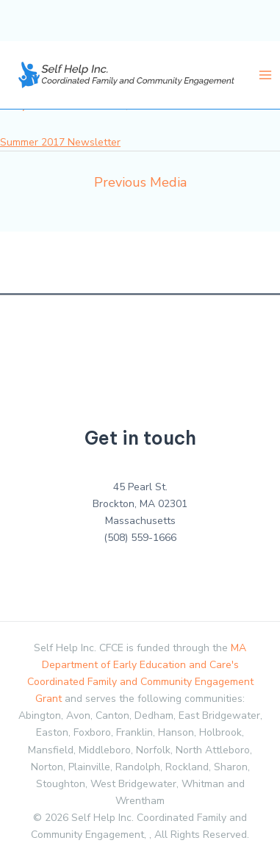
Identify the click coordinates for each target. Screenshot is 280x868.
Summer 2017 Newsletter (60, 142)
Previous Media (140, 182)
